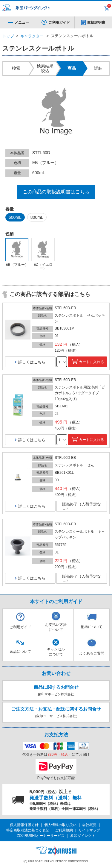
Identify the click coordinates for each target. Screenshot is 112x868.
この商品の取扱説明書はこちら (56, 192)
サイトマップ (89, 830)
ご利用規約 (64, 830)
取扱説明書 (96, 22)
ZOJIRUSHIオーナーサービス (40, 836)
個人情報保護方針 (24, 825)
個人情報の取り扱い (60, 825)
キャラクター (32, 36)
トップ (8, 36)
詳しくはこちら (32, 362)
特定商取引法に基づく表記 (28, 830)
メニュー (19, 22)
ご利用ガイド (59, 22)
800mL (37, 217)
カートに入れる (91, 362)
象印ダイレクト (83, 836)
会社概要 (89, 825)
